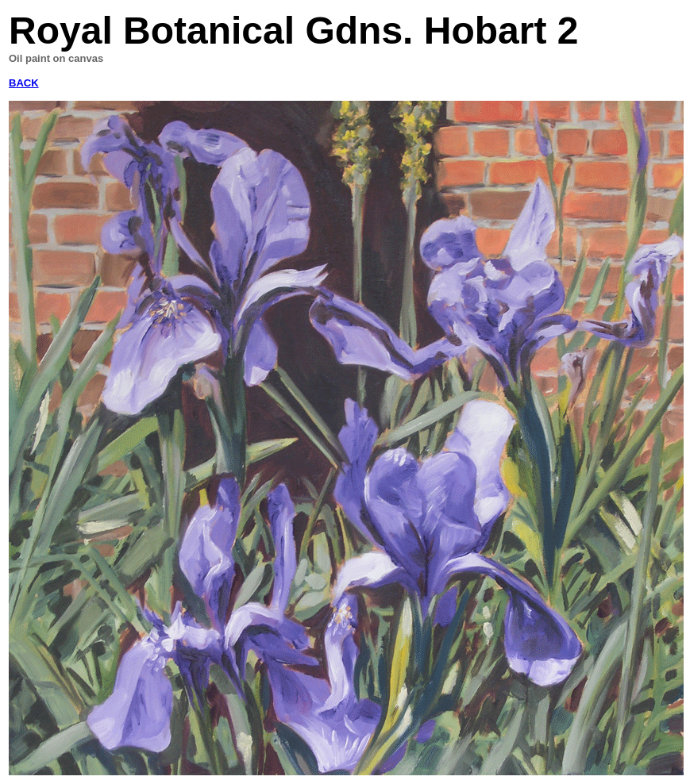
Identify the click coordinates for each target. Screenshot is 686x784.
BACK (24, 83)
